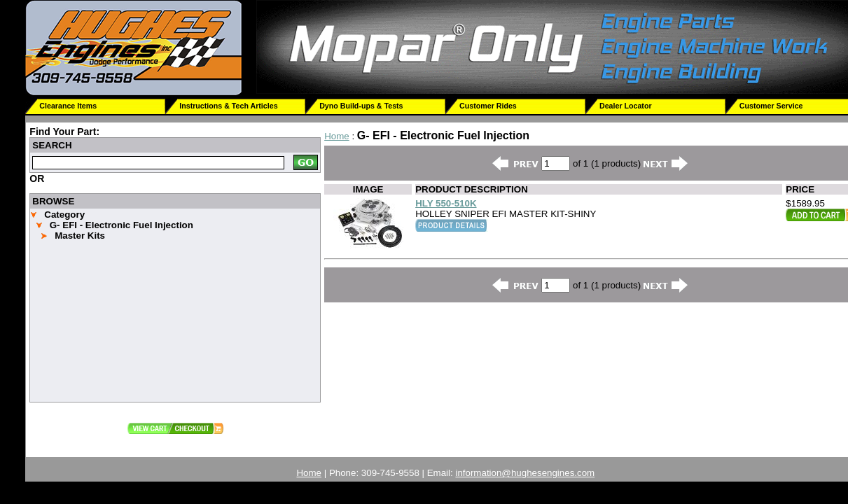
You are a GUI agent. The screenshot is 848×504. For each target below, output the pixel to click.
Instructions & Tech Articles (228, 106)
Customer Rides (488, 106)
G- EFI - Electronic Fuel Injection (121, 225)
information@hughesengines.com (525, 473)
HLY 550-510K (446, 203)
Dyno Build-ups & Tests (361, 106)
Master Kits (80, 236)
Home (337, 136)
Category (64, 215)
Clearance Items (68, 106)
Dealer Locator (626, 106)
